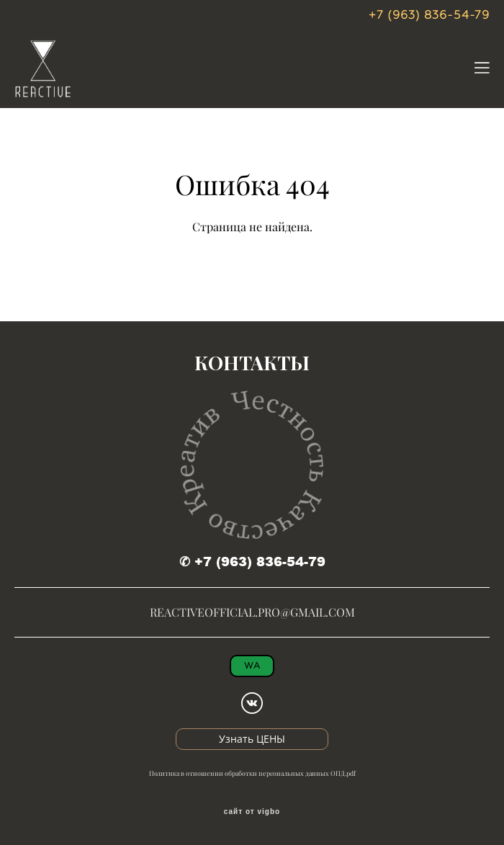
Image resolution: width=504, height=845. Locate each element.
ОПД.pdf (343, 773)
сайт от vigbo (252, 812)
